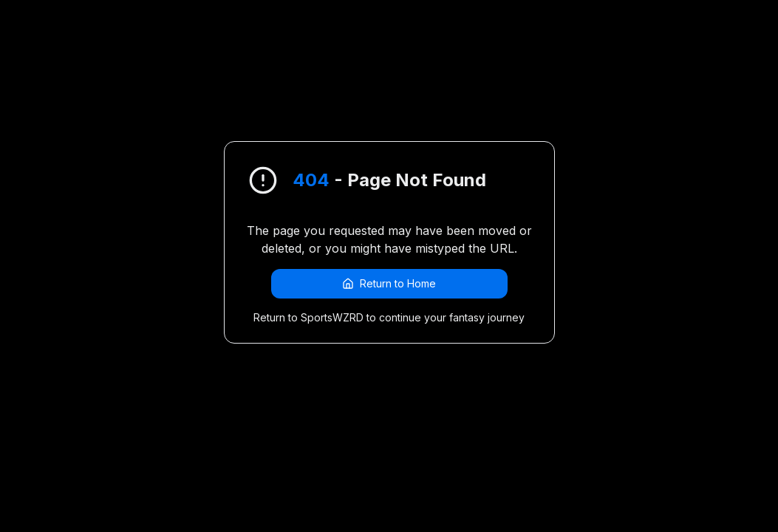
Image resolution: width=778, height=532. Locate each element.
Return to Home (389, 283)
